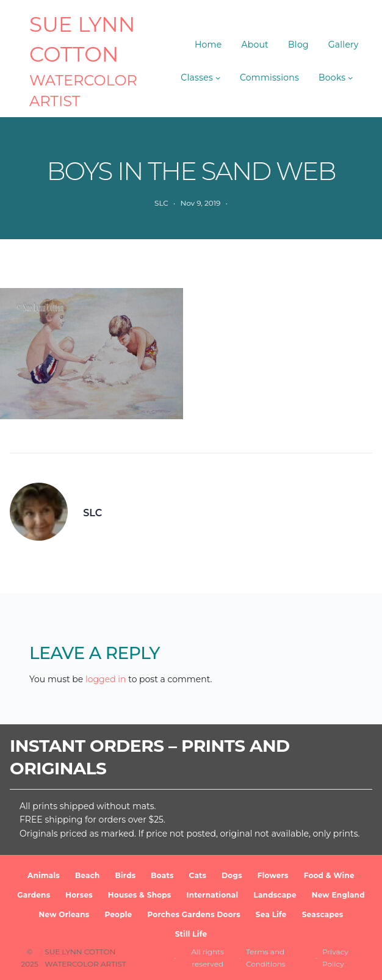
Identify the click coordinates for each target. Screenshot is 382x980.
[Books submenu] (350, 77)
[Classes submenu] (218, 77)
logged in (106, 679)
